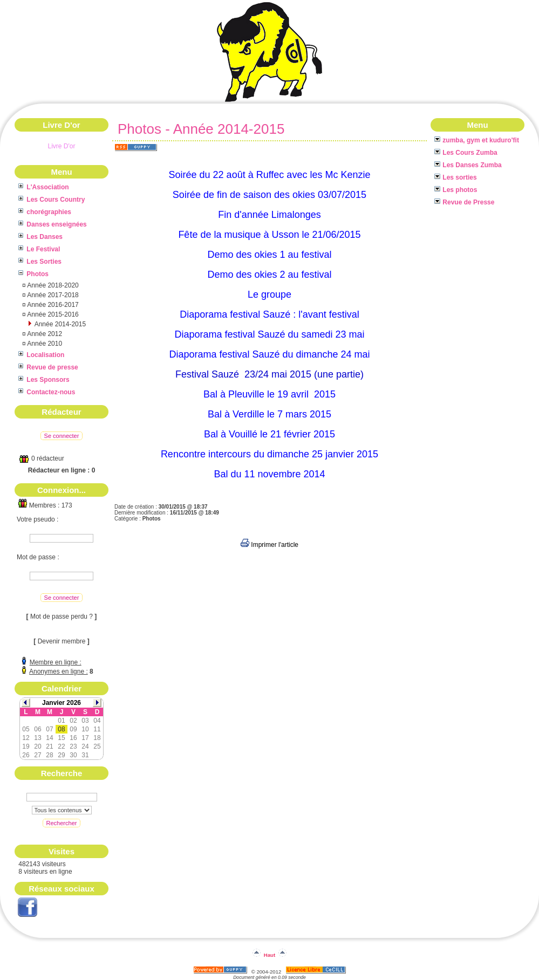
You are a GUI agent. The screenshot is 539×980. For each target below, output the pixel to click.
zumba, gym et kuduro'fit (477, 140)
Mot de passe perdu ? (62, 616)
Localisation (41, 355)
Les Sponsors (44, 380)
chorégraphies (45, 212)
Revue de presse (48, 367)
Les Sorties (40, 262)
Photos (33, 274)
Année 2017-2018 (52, 295)
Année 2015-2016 (52, 314)
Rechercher (62, 823)
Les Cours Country (52, 200)
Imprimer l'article (269, 545)
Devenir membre (62, 641)
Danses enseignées (53, 224)
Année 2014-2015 (59, 324)
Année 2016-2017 (52, 305)
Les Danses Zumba (468, 165)
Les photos (456, 190)
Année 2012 (44, 334)
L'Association (44, 187)
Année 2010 (44, 344)
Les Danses (40, 237)
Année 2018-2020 (52, 285)
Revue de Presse (464, 202)
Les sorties (456, 177)
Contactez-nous (47, 392)
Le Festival (39, 249)
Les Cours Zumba (466, 153)
